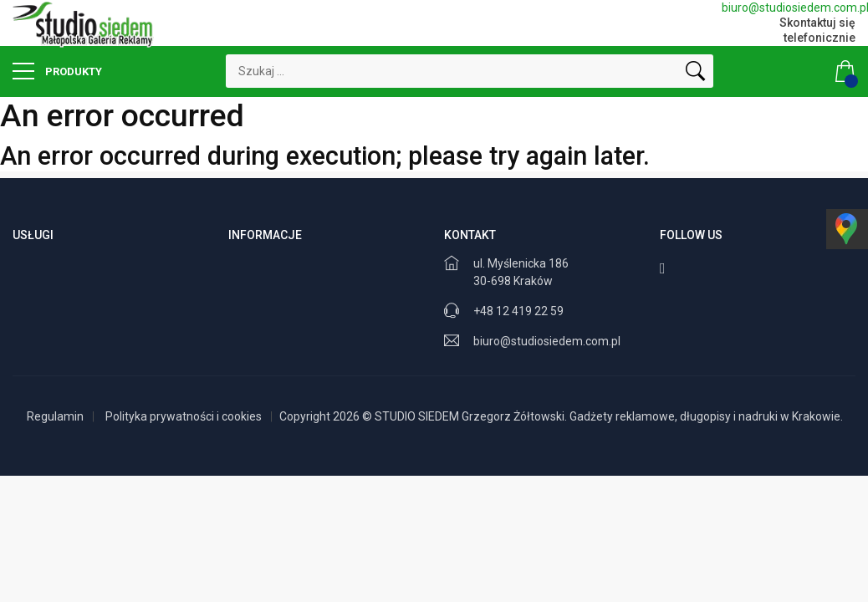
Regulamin (55, 416)
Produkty (57, 71)
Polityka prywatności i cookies (184, 416)
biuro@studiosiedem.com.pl (789, 8)
